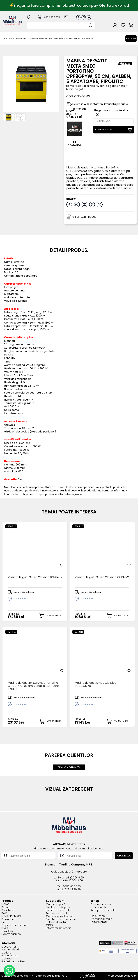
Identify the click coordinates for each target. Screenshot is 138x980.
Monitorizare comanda (61, 919)
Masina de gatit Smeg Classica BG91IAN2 (29, 579)
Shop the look (131, 38)
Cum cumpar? (56, 904)
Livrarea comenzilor (59, 910)
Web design (116, 975)
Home (70, 86)
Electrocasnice (88, 38)
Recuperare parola (103, 910)
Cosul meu (98, 916)
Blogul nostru (10, 956)
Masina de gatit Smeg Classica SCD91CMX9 (96, 684)
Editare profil (99, 922)
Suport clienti (10, 950)
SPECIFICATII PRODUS (84, 217)
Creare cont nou (102, 904)
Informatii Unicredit (58, 928)
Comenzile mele (101, 919)
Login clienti (98, 907)
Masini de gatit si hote (111, 86)
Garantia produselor (59, 916)
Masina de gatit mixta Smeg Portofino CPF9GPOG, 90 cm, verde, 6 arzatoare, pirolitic (34, 686)
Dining (11, 38)
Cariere (6, 952)
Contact (7, 958)
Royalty (132, 975)
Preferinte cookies (13, 962)
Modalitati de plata (59, 907)
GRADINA (77, 38)
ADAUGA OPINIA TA (69, 767)
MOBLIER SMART (33, 38)
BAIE (25, 38)
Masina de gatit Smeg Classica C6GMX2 (96, 579)
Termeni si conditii (58, 913)
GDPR (50, 925)
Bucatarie (19, 38)
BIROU (71, 38)
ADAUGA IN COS (103, 130)
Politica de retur (56, 922)
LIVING (5, 38)
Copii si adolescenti (61, 38)
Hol (51, 38)
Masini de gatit (75, 89)
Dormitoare (44, 38)
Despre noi (9, 947)
